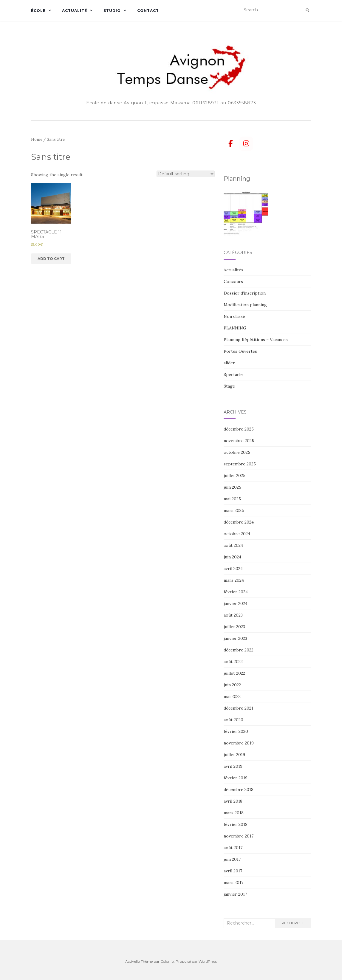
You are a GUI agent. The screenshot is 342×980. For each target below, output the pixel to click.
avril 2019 (233, 766)
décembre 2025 (239, 429)
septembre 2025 (240, 464)
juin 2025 (232, 487)
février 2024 (236, 592)
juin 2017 (232, 859)
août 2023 (233, 615)
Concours (233, 281)
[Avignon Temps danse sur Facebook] (230, 144)
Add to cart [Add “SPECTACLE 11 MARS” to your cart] (51, 259)
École (38, 11)
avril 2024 (233, 569)
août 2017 (233, 848)
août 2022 (233, 662)
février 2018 (236, 824)
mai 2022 (232, 696)
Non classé (234, 316)
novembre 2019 (239, 743)
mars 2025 (234, 510)
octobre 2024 (237, 534)
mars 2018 (234, 813)
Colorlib (167, 961)
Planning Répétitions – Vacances (256, 340)
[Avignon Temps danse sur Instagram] (246, 144)
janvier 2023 (235, 638)
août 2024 (233, 545)
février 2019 (236, 778)
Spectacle (233, 374)
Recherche (293, 923)
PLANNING (235, 328)
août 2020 (233, 720)
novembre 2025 (239, 441)
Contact (148, 11)
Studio (112, 11)
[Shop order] (186, 174)
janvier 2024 (236, 603)
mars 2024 (234, 580)
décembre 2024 (239, 522)
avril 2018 (233, 801)
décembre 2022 (239, 650)
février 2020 (236, 731)
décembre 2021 (238, 708)
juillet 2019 (234, 755)
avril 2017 (233, 871)
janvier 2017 (235, 894)
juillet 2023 (234, 627)
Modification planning (245, 305)
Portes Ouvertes (240, 351)
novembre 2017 (239, 836)
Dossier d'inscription (245, 293)
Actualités (233, 270)
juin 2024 (232, 557)
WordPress (208, 961)
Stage (229, 386)
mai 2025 (232, 499)
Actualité (75, 11)
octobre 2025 (237, 452)
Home (37, 139)
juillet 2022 (234, 673)
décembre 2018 (239, 789)
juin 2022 (232, 685)
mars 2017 (233, 883)
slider (229, 363)
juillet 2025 (235, 476)
